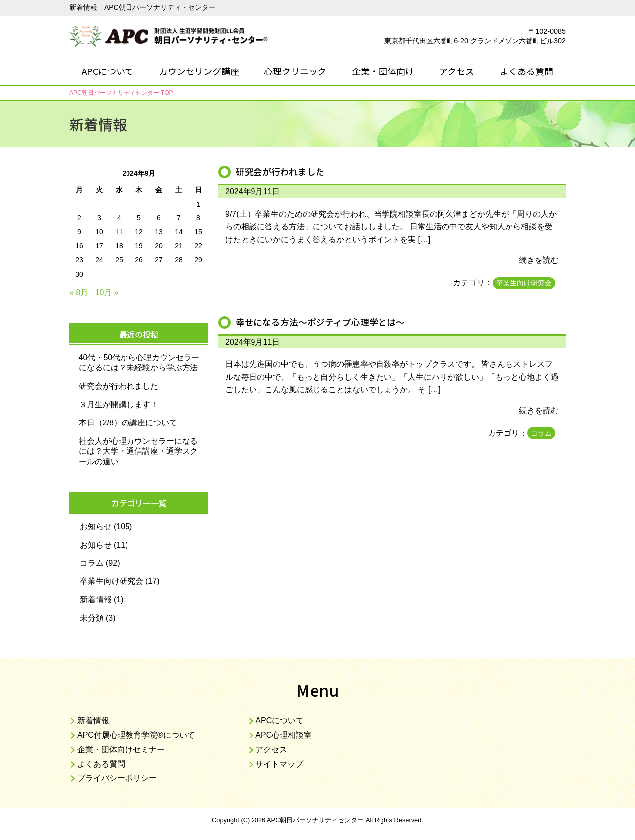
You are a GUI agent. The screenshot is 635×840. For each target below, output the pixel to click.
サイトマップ (279, 764)
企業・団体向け (383, 71)
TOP (121, 93)
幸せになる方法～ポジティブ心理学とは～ (325, 322)
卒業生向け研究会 (524, 283)
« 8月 (79, 293)
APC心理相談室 (284, 735)
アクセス (457, 71)
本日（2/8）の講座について (128, 423)
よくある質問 (526, 71)
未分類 (92, 618)
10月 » (107, 293)
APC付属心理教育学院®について (136, 735)
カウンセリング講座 (199, 71)
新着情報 (96, 599)
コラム (541, 433)
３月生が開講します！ (119, 404)
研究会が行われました (283, 171)
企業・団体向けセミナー (121, 749)
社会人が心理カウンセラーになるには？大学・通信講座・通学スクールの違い (138, 452)
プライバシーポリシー (117, 778)
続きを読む (539, 260)
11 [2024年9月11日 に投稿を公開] (119, 232)
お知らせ (96, 526)
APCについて (108, 71)
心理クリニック (295, 71)
